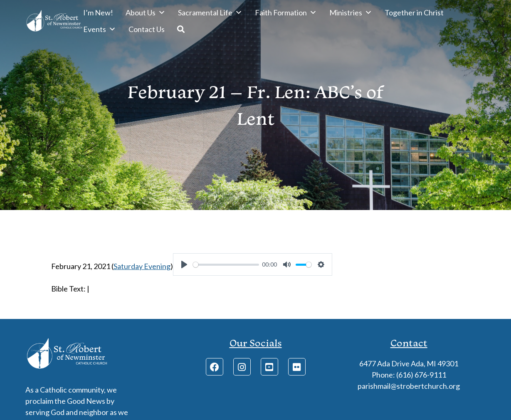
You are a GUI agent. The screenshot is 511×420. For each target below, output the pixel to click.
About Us (146, 12)
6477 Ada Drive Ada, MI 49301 (409, 363)
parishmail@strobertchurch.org (409, 386)
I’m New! (98, 12)
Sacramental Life (210, 12)
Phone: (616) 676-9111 (409, 375)
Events (100, 29)
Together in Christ (414, 12)
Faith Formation (286, 12)
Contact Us (147, 29)
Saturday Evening (142, 266)
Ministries (351, 12)
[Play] (184, 264)
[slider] (226, 265)
